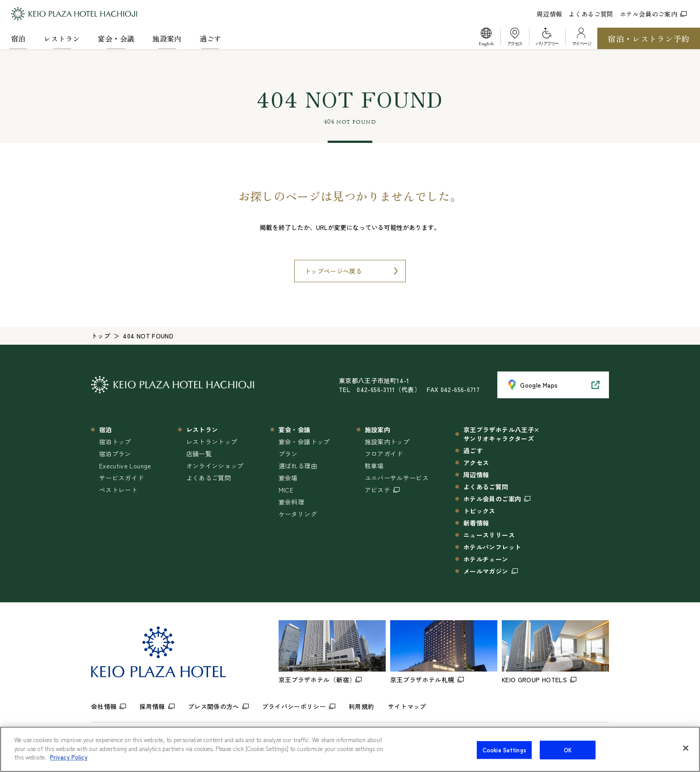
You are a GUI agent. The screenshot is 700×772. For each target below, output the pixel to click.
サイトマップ (407, 706)
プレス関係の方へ (214, 706)
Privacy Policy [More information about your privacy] (69, 762)
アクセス (476, 463)
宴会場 (288, 478)
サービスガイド (121, 478)
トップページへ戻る (333, 271)
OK (568, 755)
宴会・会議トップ (304, 442)
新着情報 (476, 523)
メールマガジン (486, 571)
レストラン (62, 38)
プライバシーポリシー (294, 706)
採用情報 (152, 706)
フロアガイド (384, 454)
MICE (286, 490)
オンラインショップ (215, 466)
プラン (288, 454)
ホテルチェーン (486, 559)
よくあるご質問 (591, 14)
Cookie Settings (504, 755)
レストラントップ (212, 442)
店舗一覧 (199, 454)
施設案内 (167, 38)
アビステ (377, 490)
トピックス (479, 511)
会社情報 (104, 706)
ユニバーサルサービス (397, 478)
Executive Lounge (125, 466)
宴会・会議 (116, 38)
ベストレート (118, 490)
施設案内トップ (387, 442)
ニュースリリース (489, 535)
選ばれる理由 (298, 466)
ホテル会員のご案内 (653, 14)
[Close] (686, 753)
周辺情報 (549, 14)
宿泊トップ (115, 442)
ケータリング (298, 514)
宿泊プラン (115, 454)
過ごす (210, 38)
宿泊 (19, 38)
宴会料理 (291, 502)
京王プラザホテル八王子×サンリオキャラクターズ (501, 434)
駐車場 (374, 466)
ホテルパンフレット (492, 547)
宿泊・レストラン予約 (649, 38)
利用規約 (361, 706)
